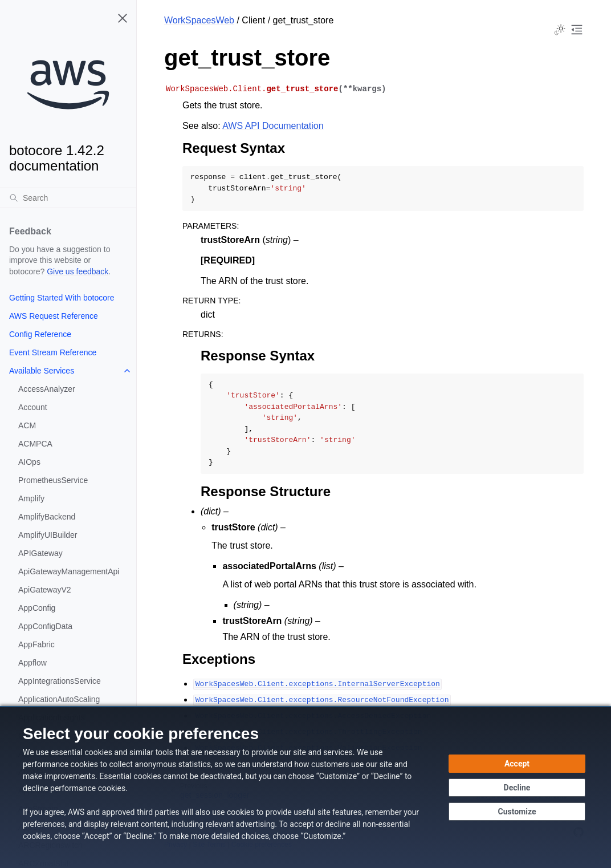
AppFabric (36, 644)
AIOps (29, 462)
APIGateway (40, 553)
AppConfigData (45, 626)
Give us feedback (78, 271)
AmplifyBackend (47, 517)
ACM (27, 425)
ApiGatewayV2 (45, 590)
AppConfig (37, 608)
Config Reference (40, 334)
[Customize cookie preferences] (517, 812)
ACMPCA (35, 444)
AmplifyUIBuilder (48, 535)
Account (33, 407)
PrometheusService (53, 480)
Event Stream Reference (53, 352)
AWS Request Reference (54, 316)
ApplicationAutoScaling (59, 699)
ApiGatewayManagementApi (69, 571)
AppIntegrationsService (60, 681)
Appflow (32, 663)
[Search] (68, 198)
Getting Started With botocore (62, 298)
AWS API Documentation (273, 126)
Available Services (42, 371)
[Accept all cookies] (517, 764)
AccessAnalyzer (47, 389)
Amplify (31, 498)
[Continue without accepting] (517, 788)
